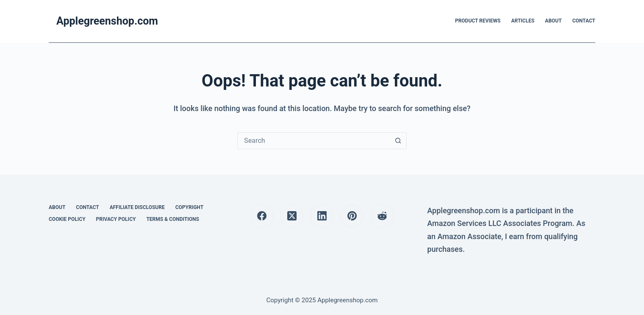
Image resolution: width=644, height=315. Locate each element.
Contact (584, 21)
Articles (523, 21)
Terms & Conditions (172, 219)
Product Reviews (478, 21)
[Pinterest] (352, 216)
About (553, 21)
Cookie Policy (67, 219)
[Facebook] (262, 216)
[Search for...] (314, 141)
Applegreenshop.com (107, 21)
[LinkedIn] (322, 216)
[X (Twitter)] (292, 216)
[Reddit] (382, 216)
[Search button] (398, 141)
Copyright (189, 207)
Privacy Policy (116, 219)
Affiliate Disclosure (137, 207)
